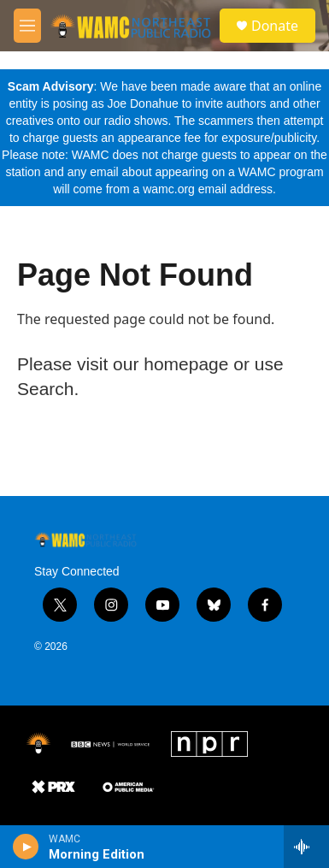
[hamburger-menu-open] (27, 26)
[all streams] (306, 847)
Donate (275, 26)
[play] (26, 847)
